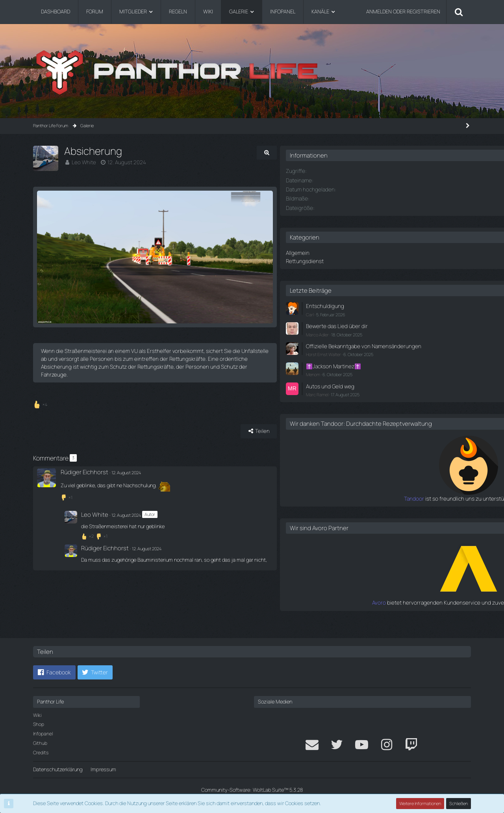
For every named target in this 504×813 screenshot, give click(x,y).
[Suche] (459, 12)
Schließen (459, 803)
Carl (367, 312)
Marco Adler (374, 331)
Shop (39, 724)
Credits (41, 753)
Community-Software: (252, 790)
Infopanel (43, 734)
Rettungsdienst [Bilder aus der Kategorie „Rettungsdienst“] (360, 260)
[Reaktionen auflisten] (41, 419)
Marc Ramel (374, 396)
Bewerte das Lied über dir (391, 323)
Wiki (37, 715)
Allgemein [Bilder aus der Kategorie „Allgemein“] (354, 252)
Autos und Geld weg (385, 388)
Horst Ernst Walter (381, 357)
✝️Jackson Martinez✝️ (389, 369)
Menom (370, 377)
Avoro (357, 611)
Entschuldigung (380, 304)
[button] (54, 672)
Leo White (83, 162)
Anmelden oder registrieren (403, 11)
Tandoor (354, 507)
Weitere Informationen (421, 803)
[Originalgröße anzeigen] (311, 153)
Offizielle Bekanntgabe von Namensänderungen (393, 346)
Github (40, 743)
